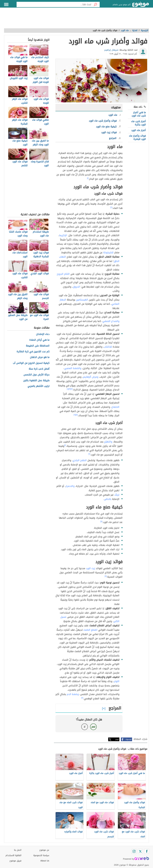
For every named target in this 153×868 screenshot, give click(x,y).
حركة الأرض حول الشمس (36, 375)
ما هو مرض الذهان (40, 357)
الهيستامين (82, 300)
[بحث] (95, 4)
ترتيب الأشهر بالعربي (38, 386)
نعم (93, 727)
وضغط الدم (73, 694)
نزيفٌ (117, 495)
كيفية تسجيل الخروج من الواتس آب (31, 363)
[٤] (68, 389)
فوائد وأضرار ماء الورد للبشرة (137, 137)
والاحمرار (70, 486)
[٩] (82, 698)
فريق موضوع (15, 861)
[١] (88, 178)
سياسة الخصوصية (41, 855)
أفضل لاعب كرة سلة (39, 369)
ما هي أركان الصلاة (39, 340)
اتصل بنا (18, 850)
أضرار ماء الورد (139, 130)
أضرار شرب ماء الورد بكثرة (139, 123)
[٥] (77, 415)
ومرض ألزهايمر (91, 377)
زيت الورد (90, 568)
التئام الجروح (63, 274)
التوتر (117, 681)
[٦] (89, 454)
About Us (45, 861)
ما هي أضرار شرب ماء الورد (139, 114)
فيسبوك (128, 739)
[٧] (101, 521)
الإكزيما (63, 235)
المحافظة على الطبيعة (38, 346)
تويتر (117, 739)
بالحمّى (108, 499)
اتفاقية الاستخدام (13, 855)
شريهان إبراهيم (111, 50)
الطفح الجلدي (80, 460)
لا (84, 727)
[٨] (106, 576)
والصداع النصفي (111, 321)
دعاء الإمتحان (43, 334)
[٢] (111, 207)
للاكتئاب (108, 347)
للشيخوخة (108, 252)
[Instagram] (134, 851)
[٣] (70, 389)
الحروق (76, 287)
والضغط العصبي (73, 368)
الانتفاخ (115, 407)
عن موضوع (44, 850)
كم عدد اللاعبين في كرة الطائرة (33, 352)
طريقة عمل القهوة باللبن (36, 381)
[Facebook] (147, 851)
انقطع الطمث (90, 630)
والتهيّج (108, 442)
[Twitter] (140, 851)
